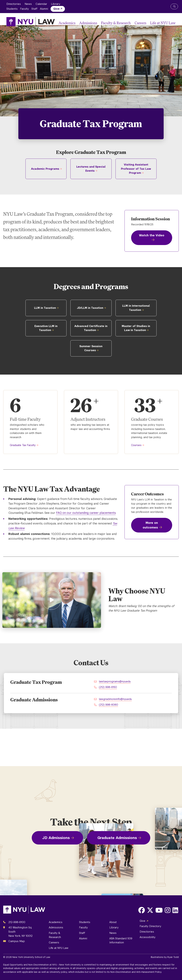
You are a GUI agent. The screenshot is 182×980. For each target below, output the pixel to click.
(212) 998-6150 (108, 687)
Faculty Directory (150, 926)
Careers (140, 23)
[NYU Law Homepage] (31, 22)
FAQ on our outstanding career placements (86, 513)
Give (56, 9)
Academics (67, 23)
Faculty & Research (116, 23)
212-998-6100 (17, 922)
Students (12, 9)
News (28, 4)
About (113, 922)
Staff (34, 9)
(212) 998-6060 (108, 705)
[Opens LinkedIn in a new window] (175, 910)
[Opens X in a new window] (150, 910)
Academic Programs (45, 169)
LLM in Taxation (45, 308)
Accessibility (148, 937)
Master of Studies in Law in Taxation (136, 328)
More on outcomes (150, 525)
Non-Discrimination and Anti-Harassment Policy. (136, 972)
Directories (14, 4)
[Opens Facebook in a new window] (142, 910)
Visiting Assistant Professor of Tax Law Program (136, 169)
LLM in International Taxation (136, 308)
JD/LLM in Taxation (90, 308)
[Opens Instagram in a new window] (168, 910)
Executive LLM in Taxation (46, 328)
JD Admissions (56, 838)
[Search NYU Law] (174, 6)
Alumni (44, 9)
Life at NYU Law (163, 23)
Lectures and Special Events (91, 169)
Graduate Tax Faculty (23, 445)
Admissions (88, 23)
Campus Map (17, 941)
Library (56, 4)
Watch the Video (152, 235)
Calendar (41, 4)
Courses (136, 445)
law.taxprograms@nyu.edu (115, 681)
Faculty (24, 9)
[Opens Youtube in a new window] (159, 910)
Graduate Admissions (117, 838)
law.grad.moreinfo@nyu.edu (115, 699)
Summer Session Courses (91, 348)
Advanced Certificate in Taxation (91, 328)
